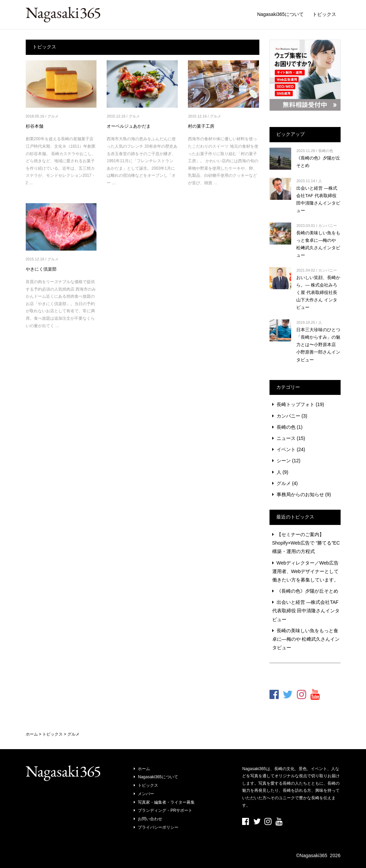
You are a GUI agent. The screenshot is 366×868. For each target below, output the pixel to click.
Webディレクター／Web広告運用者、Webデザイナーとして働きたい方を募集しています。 (306, 571)
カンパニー (328, 226)
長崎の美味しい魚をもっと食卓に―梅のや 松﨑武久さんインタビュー (306, 639)
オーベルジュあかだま (129, 126)
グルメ (53, 116)
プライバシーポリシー (158, 827)
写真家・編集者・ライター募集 (166, 802)
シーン (284, 461)
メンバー (146, 794)
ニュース (286, 438)
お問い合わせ (150, 819)
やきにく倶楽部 (41, 269)
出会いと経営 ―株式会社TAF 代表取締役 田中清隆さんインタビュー (306, 611)
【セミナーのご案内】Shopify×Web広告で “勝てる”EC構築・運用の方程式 (306, 543)
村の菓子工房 (201, 126)
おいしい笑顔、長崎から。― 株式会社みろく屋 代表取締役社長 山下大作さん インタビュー (318, 292)
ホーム (144, 769)
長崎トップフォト (296, 404)
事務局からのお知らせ (300, 494)
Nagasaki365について (280, 14)
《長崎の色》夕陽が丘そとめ (307, 591)
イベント (286, 449)
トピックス (324, 14)
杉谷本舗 (35, 126)
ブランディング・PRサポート (165, 810)
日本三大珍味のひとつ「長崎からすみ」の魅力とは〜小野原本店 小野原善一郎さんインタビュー (318, 345)
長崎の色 (326, 151)
